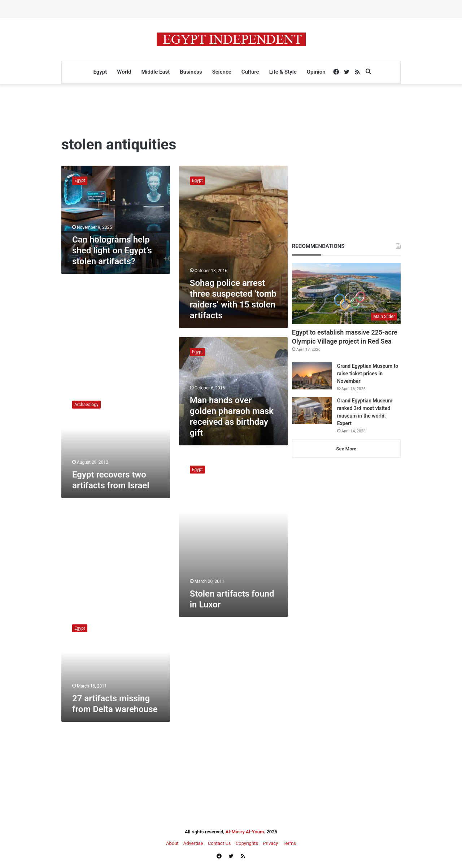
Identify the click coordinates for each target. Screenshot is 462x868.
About (172, 843)
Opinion (316, 72)
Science (222, 72)
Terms (289, 843)
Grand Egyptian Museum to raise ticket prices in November (368, 374)
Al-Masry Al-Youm (245, 832)
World (124, 72)
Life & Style (283, 72)
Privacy (270, 843)
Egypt (100, 72)
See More (346, 449)
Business (191, 72)
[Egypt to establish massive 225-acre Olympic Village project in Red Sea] (346, 293)
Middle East (155, 72)
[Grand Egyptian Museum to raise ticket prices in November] (312, 376)
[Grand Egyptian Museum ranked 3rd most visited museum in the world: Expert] (312, 411)
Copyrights (247, 843)
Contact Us (219, 843)
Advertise (193, 843)
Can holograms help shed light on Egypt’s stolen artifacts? (112, 250)
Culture (250, 72)
